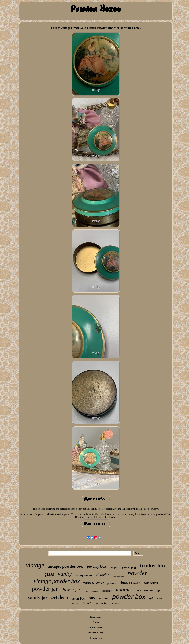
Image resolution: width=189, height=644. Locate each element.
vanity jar (38, 598)
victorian (103, 575)
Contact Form (96, 627)
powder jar (45, 589)
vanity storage (118, 576)
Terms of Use (96, 638)
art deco (60, 597)
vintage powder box (57, 581)
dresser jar (71, 590)
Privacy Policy (96, 633)
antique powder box (66, 566)
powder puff (129, 567)
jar (158, 591)
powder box (129, 597)
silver (87, 603)
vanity (65, 574)
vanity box (78, 599)
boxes (76, 603)
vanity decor (84, 575)
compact (114, 567)
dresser (116, 603)
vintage (35, 565)
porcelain (112, 583)
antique (124, 589)
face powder (144, 590)
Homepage (96, 617)
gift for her (156, 598)
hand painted (151, 583)
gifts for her (107, 591)
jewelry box (96, 566)
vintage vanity (130, 582)
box (92, 598)
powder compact (91, 591)
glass (49, 574)
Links (96, 622)
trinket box (153, 566)
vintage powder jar (94, 583)
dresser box (102, 603)
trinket (104, 598)
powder (137, 573)
